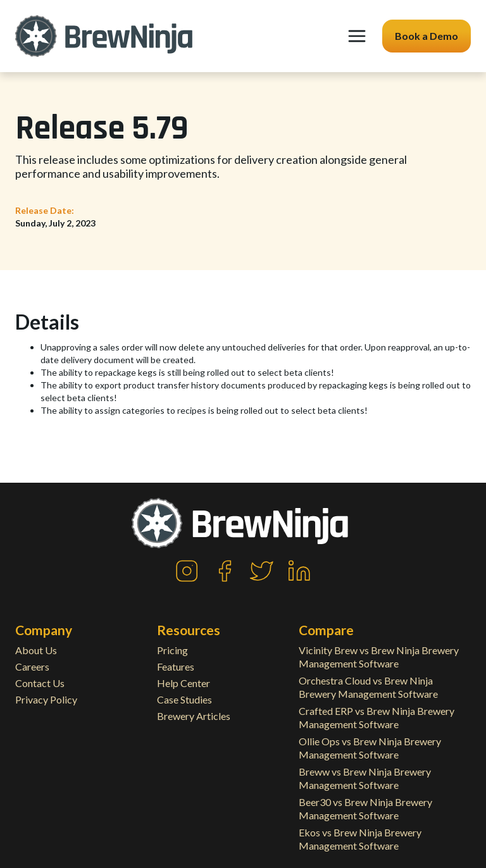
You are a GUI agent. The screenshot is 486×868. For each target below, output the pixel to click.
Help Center (184, 683)
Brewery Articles (194, 716)
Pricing (172, 650)
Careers (32, 666)
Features (176, 666)
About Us (36, 650)
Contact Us (40, 683)
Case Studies (184, 699)
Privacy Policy (46, 699)
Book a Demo (427, 36)
